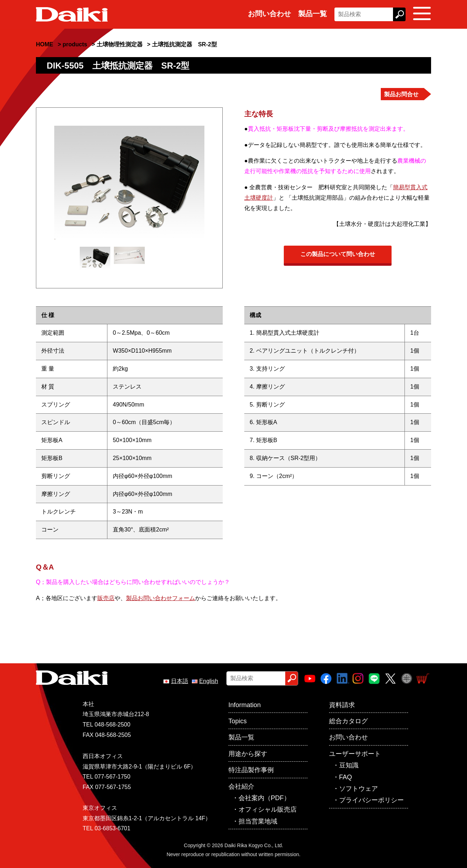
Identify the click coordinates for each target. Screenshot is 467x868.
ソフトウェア (359, 789)
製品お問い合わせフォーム (161, 598)
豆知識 (349, 765)
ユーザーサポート (355, 754)
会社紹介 (241, 786)
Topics (238, 721)
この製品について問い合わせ (338, 254)
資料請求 (342, 705)
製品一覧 (313, 14)
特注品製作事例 (251, 770)
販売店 (106, 598)
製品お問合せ (401, 94)
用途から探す (248, 754)
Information (245, 705)
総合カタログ (348, 721)
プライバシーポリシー (371, 800)
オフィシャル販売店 (268, 809)
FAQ (346, 777)
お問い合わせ (269, 14)
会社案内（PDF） (264, 798)
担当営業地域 (258, 821)
